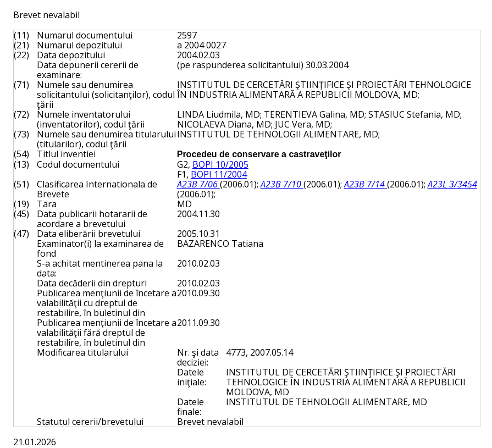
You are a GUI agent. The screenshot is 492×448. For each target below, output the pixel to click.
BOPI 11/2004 (219, 174)
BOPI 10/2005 (220, 164)
